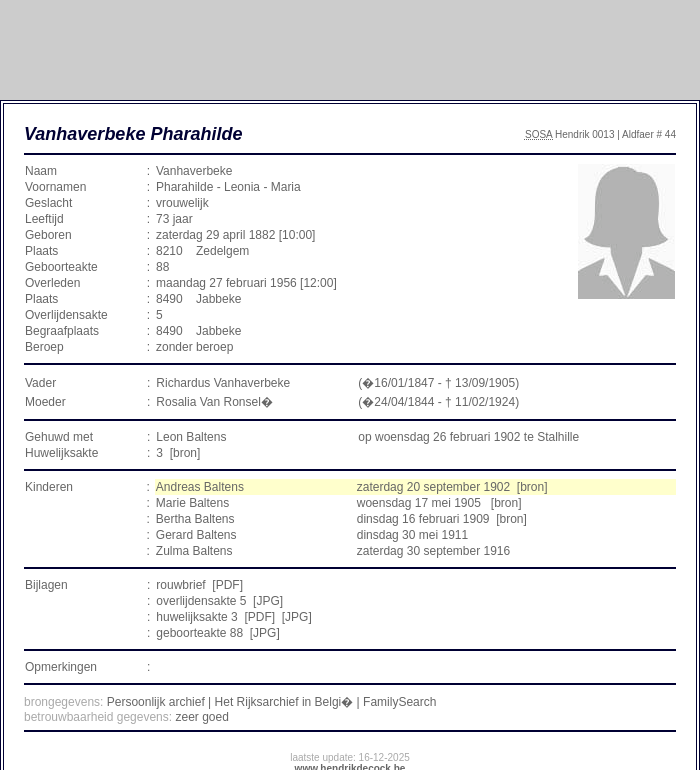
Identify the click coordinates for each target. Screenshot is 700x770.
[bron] (185, 453)
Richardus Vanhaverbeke (223, 383)
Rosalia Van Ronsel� (214, 402)
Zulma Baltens (194, 551)
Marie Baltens (192, 503)
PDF (228, 585)
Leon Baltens (191, 437)
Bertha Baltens (195, 519)
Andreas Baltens (200, 487)
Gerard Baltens (196, 535)
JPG (267, 601)
